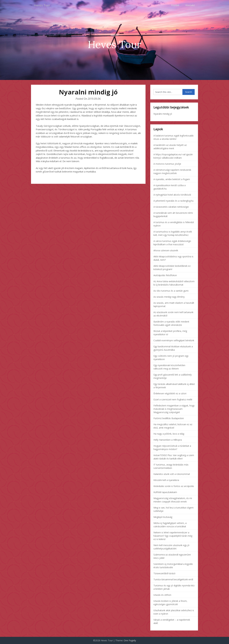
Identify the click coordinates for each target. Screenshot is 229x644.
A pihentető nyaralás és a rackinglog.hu (173, 201)
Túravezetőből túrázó (164, 573)
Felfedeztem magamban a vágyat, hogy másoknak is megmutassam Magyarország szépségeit (174, 409)
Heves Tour (43, 5)
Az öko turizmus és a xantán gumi (171, 291)
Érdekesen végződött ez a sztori (170, 393)
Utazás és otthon (162, 595)
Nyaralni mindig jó (163, 114)
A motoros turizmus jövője (167, 164)
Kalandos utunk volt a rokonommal (172, 474)
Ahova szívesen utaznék (166, 250)
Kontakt (190, 5)
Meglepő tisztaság (163, 517)
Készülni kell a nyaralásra (166, 480)
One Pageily (130, 640)
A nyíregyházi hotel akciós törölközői (172, 195)
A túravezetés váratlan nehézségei (171, 207)
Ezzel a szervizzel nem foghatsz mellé (173, 399)
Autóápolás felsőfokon (165, 275)
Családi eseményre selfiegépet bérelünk (174, 340)
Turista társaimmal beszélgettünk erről (173, 579)
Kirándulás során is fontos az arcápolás (174, 486)
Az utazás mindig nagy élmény (169, 297)
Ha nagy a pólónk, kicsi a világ (169, 434)
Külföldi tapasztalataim (165, 492)
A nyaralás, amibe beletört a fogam (172, 179)
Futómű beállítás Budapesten (169, 418)
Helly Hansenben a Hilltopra (168, 440)
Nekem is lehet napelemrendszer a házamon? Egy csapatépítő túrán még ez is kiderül (173, 536)
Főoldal (175, 5)
